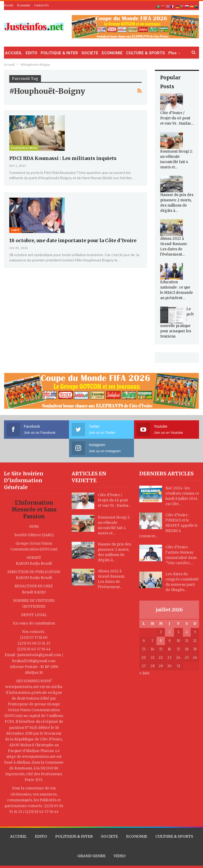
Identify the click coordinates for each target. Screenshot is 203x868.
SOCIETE (90, 53)
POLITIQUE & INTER (59, 53)
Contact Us (41, 5)
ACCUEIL (14, 53)
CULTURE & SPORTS (146, 53)
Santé (15, 230)
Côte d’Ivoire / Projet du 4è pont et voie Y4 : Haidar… (177, 118)
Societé (9, 5)
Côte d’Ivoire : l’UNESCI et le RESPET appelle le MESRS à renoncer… (169, 526)
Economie (24, 5)
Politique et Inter (24, 148)
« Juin (144, 673)
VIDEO (120, 856)
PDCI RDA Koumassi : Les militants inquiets (63, 158)
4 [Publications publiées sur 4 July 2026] (187, 632)
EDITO (31, 53)
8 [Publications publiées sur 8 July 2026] (161, 641)
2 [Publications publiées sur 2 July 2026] (169, 632)
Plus (172, 53)
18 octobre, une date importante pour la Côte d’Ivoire (73, 240)
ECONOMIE (112, 53)
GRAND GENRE (91, 856)
